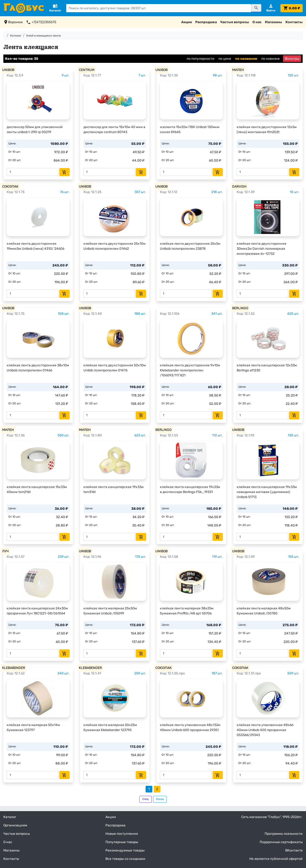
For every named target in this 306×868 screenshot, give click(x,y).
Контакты (294, 22)
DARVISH (239, 187)
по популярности (201, 59)
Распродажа (206, 22)
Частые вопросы (235, 22)
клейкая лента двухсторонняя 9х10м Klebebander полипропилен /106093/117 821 (190, 370)
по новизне (270, 59)
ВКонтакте (294, 850)
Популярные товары (122, 842)
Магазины (273, 22)
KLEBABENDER (14, 668)
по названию (246, 59)
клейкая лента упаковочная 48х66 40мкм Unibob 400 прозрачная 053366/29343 (265, 730)
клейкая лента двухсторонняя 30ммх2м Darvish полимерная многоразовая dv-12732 (262, 249)
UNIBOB (8, 70)
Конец (160, 799)
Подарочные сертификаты (281, 842)
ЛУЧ (5, 551)
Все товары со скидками (125, 859)
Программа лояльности (284, 834)
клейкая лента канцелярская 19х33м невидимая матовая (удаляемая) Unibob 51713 (267, 492)
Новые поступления (122, 834)
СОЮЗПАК (10, 187)
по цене (225, 59)
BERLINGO (240, 308)
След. (146, 799)
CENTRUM (87, 70)
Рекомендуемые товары (125, 850)
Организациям (15, 825)
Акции (187, 22)
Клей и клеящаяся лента (44, 36)
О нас (257, 22)
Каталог (16, 36)
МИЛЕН (238, 70)
